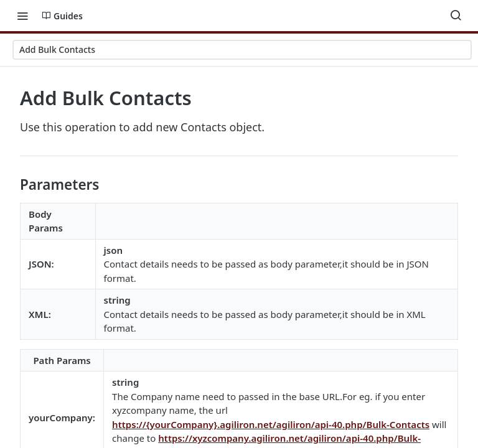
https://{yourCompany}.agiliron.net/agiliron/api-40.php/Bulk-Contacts (271, 424)
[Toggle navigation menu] (22, 16)
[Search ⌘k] (456, 16)
